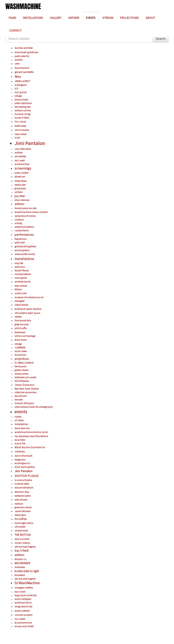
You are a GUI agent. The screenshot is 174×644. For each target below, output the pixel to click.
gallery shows (22, 370)
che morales (22, 130)
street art (20, 177)
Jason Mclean (23, 511)
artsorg (18, 223)
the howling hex (23, 107)
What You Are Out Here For (30, 447)
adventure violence (24, 227)
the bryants (21, 366)
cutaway (20, 451)
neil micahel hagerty (25, 579)
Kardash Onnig (22, 114)
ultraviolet (20, 527)
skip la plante (22, 539)
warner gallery (22, 250)
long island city (23, 606)
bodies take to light (27, 571)
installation (21, 424)
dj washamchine (23, 623)
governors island (23, 507)
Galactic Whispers (24, 403)
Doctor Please (22, 271)
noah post (21, 293)
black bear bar (22, 428)
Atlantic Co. (21, 559)
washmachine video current (31, 212)
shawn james (21, 374)
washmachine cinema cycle (31, 432)
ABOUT (150, 18)
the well (19, 400)
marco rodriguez (23, 599)
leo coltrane (21, 396)
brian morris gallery (25, 467)
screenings (23, 168)
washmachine (22, 164)
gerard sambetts (24, 72)
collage (18, 96)
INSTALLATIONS (33, 18)
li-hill (17, 138)
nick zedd (20, 160)
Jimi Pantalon (30, 143)
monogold (19, 301)
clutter (18, 417)
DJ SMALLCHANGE (24, 363)
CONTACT (15, 30)
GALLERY (56, 18)
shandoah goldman (26, 52)
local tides (20, 440)
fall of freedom (22, 381)
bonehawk (20, 332)
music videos (22, 543)
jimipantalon (21, 100)
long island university (26, 595)
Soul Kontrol (22, 68)
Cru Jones (20, 122)
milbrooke (20, 567)
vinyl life (19, 263)
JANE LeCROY (22, 81)
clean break (21, 134)
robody (18, 317)
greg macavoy (22, 324)
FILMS (12, 18)
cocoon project (23, 615)
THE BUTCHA (23, 535)
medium (19, 504)
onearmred (21, 530)
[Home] (23, 6)
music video (21, 351)
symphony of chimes (25, 216)
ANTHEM (74, 18)
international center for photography (34, 407)
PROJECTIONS (129, 18)
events (21, 412)
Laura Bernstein (23, 149)
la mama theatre (23, 480)
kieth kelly (20, 126)
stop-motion (21, 286)
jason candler (22, 173)
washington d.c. (23, 463)
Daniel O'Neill (22, 118)
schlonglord (21, 85)
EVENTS (91, 18)
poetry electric (22, 56)
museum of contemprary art (29, 297)
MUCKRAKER (22, 563)
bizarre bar (20, 355)
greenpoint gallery (25, 246)
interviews (21, 181)
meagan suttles (24, 588)
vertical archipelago (25, 336)
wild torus (20, 267)
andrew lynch (23, 282)
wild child (20, 243)
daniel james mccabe (25, 208)
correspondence (23, 274)
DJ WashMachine (27, 583)
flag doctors (21, 239)
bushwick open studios (28, 309)
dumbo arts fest (24, 48)
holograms (20, 460)
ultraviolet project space (27, 313)
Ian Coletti (20, 619)
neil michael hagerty (25, 547)
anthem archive (23, 110)
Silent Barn (20, 515)
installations (24, 259)
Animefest (20, 575)
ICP (16, 89)
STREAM (108, 18)
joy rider (20, 196)
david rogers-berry (24, 523)
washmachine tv (23, 603)
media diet (20, 185)
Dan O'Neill (21, 551)
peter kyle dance (23, 103)
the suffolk (21, 519)
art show (19, 420)
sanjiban (19, 220)
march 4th (20, 444)
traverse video (22, 484)
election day (22, 492)
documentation (24, 487)
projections (22, 359)
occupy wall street (24, 626)
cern (17, 64)
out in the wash (23, 456)
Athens (18, 289)
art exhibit (20, 156)
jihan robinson (22, 200)
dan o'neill (20, 592)
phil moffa (21, 328)
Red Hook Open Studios (27, 389)
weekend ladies (23, 496)
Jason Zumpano (24, 385)
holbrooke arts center (25, 377)
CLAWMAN (20, 348)
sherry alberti (22, 611)
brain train (21, 340)
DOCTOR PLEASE (27, 476)
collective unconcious (25, 392)
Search (161, 39)
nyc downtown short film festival (31, 436)
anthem (19, 60)
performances (24, 235)
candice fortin (22, 231)
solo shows (21, 500)
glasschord (20, 188)
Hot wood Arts (23, 320)
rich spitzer (21, 92)
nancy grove (21, 278)
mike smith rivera (25, 254)
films (18, 77)
